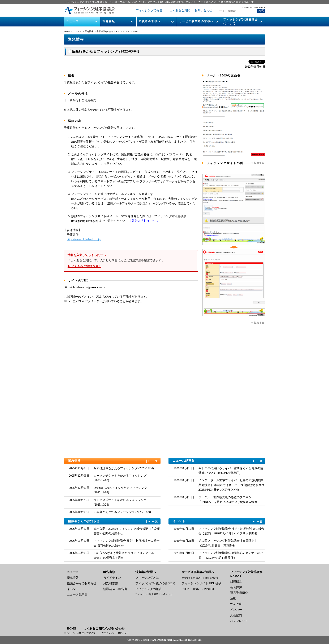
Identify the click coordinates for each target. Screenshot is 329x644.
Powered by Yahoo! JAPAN (254, 7)
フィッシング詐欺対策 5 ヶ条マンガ (154, 594)
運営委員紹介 (239, 593)
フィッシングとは (147, 578)
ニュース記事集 (218, 461)
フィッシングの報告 (149, 10)
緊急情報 (89, 31)
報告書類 (109, 21)
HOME (67, 31)
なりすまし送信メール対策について (200, 578)
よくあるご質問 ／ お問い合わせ (191, 10)
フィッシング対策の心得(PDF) (155, 583)
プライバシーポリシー (115, 633)
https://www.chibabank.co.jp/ (84, 239)
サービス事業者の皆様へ (196, 21)
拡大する (258, 163)
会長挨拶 (236, 587)
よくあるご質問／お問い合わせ (104, 629)
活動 (233, 598)
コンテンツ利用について (80, 633)
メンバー (236, 610)
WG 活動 (236, 604)
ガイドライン (112, 578)
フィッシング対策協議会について (241, 21)
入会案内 (236, 615)
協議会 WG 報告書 (115, 589)
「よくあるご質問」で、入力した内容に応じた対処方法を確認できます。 (131, 261)
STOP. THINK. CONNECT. (198, 589)
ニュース (72, 21)
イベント (218, 521)
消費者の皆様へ (150, 21)
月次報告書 (111, 583)
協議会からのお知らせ (113, 521)
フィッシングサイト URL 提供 (201, 583)
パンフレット (239, 621)
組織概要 (236, 582)
